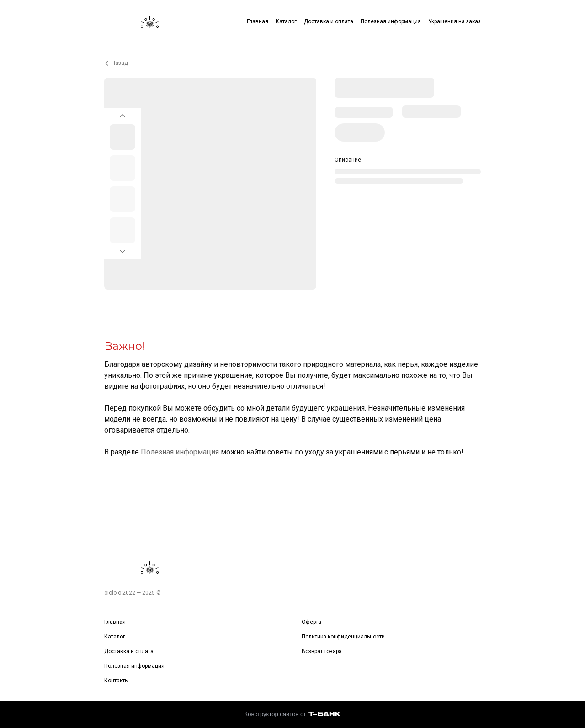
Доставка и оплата (329, 21)
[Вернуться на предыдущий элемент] (122, 113)
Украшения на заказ (455, 21)
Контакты (117, 681)
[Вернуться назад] (292, 63)
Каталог (286, 21)
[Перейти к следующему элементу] (122, 254)
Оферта (311, 622)
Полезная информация (391, 21)
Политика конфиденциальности (343, 637)
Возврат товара (322, 651)
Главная (258, 21)
